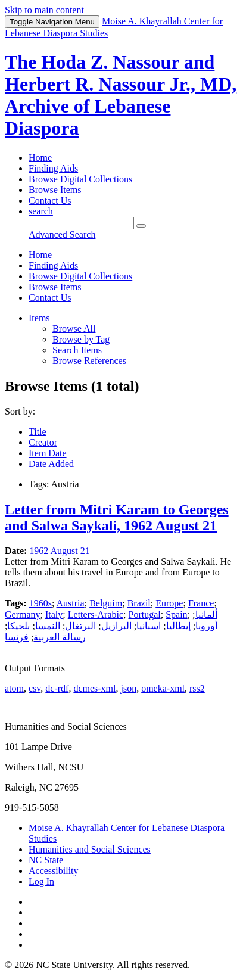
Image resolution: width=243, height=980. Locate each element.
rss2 (197, 688)
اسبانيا (149, 626)
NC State (46, 860)
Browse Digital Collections (80, 179)
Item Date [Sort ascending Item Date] (48, 453)
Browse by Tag (81, 339)
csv (35, 688)
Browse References (89, 361)
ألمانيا (206, 615)
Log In (41, 881)
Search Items (77, 350)
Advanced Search (62, 234)
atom (14, 688)
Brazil (139, 603)
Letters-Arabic (96, 615)
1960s (40, 603)
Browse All (74, 329)
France (201, 603)
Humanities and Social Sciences (90, 849)
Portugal (145, 615)
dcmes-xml (94, 688)
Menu (52, 22)
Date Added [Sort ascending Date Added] (51, 464)
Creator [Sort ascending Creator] (43, 442)
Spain (176, 615)
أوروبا (206, 626)
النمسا (48, 626)
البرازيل (116, 626)
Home (40, 158)
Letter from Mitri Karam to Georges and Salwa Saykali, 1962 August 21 (117, 517)
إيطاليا (178, 626)
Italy (54, 615)
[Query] (81, 223)
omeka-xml (163, 688)
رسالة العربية (60, 637)
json (128, 688)
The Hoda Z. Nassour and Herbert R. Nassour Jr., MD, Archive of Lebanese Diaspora (121, 95)
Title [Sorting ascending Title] (38, 432)
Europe (169, 603)
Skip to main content (44, 10)
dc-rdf (57, 688)
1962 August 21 (59, 551)
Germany (23, 615)
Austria (71, 603)
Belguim (106, 603)
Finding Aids (53, 168)
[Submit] (141, 226)
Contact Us (50, 200)
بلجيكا (18, 626)
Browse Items (55, 190)
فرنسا (17, 637)
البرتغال (80, 626)
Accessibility (54, 871)
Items (39, 318)
